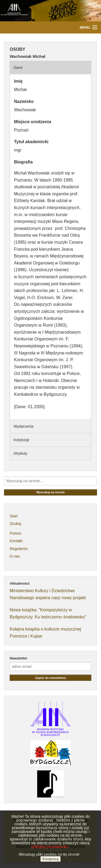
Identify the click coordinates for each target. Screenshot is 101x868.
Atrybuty (20, 453)
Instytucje (21, 440)
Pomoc (16, 533)
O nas (15, 556)
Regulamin (19, 549)
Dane (18, 68)
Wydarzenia (23, 426)
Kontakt (16, 541)
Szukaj (15, 524)
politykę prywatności (50, 853)
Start (14, 516)
